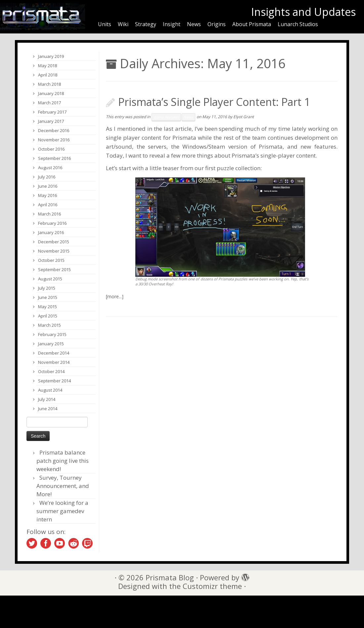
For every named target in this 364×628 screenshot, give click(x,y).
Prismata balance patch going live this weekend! (63, 461)
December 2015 (54, 242)
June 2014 (48, 409)
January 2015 (51, 344)
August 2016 (50, 168)
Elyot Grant (244, 117)
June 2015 (48, 297)
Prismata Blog (170, 578)
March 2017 (49, 103)
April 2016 (48, 205)
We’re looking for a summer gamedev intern (62, 511)
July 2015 (47, 288)
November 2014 (54, 362)
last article (178, 129)
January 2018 (51, 93)
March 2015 (49, 325)
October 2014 (51, 371)
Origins (217, 24)
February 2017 (52, 112)
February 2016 (52, 223)
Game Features (166, 117)
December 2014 (54, 353)
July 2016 (47, 177)
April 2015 (48, 316)
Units (105, 24)
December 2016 (54, 130)
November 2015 (54, 251)
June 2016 (48, 186)
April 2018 (48, 75)
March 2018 (49, 84)
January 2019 (51, 56)
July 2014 (47, 399)
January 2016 (51, 232)
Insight (172, 24)
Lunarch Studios (298, 24)
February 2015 (52, 334)
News (194, 24)
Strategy (146, 24)
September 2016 (54, 158)
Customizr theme (212, 586)
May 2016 (47, 195)
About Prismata (252, 24)
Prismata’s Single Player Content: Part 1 (214, 102)
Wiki (123, 24)
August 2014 (50, 390)
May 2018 (47, 66)
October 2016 (51, 149)
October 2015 (51, 260)
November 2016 (54, 140)
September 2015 (54, 269)
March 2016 (49, 214)
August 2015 (50, 279)
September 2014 (54, 381)
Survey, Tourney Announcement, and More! (63, 486)
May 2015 (47, 307)
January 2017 (51, 121)
